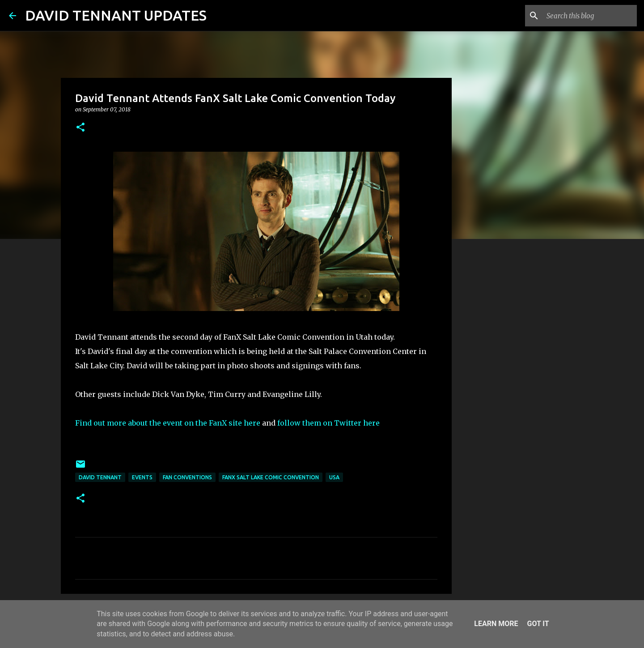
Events (142, 477)
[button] (80, 128)
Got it (538, 624)
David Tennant (100, 477)
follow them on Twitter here (329, 423)
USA (334, 477)
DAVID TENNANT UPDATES (116, 15)
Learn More (496, 624)
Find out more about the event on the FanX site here (168, 423)
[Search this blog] (590, 16)
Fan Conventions (187, 477)
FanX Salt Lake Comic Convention (271, 477)
